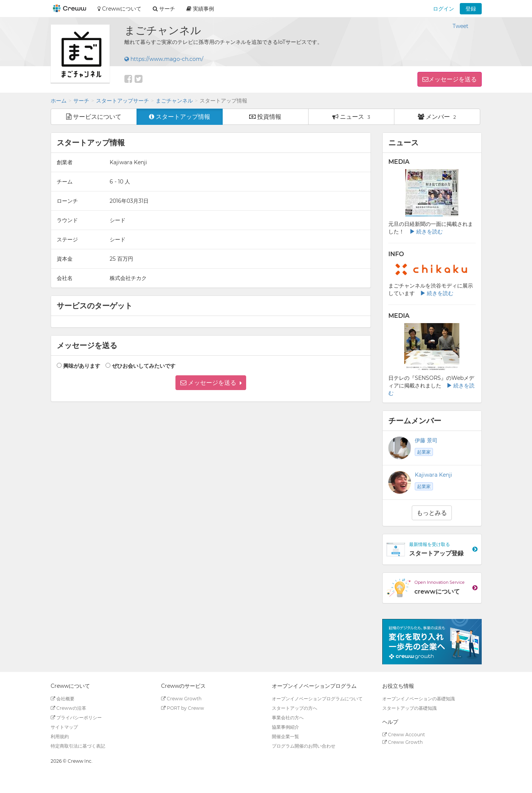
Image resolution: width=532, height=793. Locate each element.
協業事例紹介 (285, 727)
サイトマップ (64, 727)
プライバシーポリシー (76, 718)
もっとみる (432, 513)
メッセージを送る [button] (453, 79)
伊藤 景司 (426, 440)
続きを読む (426, 232)
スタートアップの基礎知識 (409, 708)
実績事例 (200, 9)
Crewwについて (119, 9)
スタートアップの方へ (295, 708)
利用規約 (60, 736)
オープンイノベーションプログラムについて (317, 699)
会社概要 (63, 699)
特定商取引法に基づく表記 (78, 746)
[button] (211, 383)
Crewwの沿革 (68, 708)
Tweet (461, 26)
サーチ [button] (164, 9)
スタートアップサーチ (123, 101)
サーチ (81, 101)
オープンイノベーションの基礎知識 (419, 699)
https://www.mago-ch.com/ (164, 59)
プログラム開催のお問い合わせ (304, 746)
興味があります (82, 366)
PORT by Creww (183, 708)
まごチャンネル (174, 101)
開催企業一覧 (285, 736)
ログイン (444, 9)
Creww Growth (181, 699)
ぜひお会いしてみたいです (144, 366)
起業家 (424, 452)
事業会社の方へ (288, 718)
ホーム (59, 101)
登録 (471, 9)
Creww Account (404, 735)
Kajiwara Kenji (434, 475)
